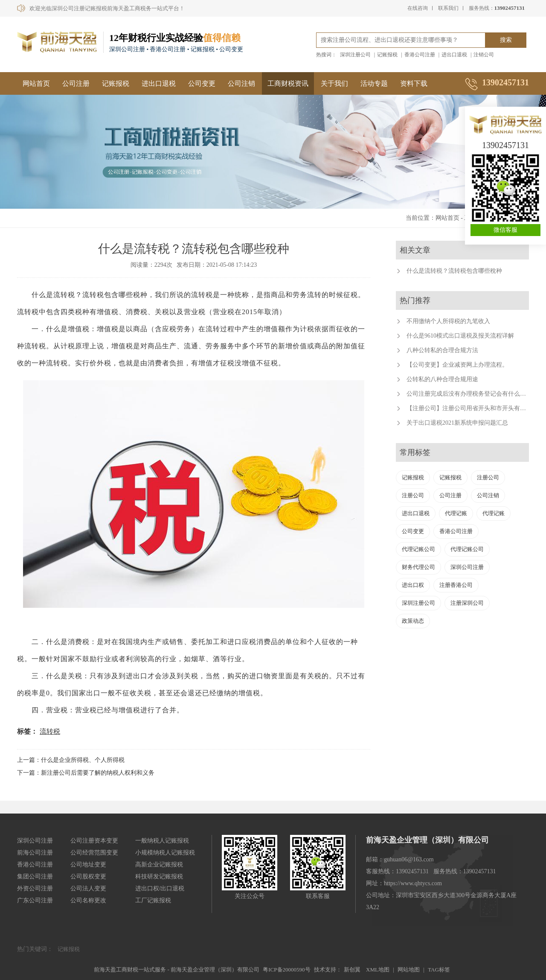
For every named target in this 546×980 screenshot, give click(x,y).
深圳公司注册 (467, 567)
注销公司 (484, 55)
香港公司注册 (420, 55)
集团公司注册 (35, 876)
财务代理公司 (418, 567)
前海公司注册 (35, 853)
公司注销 (241, 83)
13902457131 (505, 145)
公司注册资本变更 (94, 841)
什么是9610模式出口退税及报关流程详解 (460, 336)
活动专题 (374, 83)
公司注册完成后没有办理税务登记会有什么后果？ (472, 394)
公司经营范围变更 (94, 853)
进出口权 (413, 585)
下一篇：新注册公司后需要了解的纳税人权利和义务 (86, 773)
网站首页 (36, 83)
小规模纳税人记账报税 (165, 853)
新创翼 (352, 970)
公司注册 (76, 83)
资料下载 (414, 83)
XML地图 (378, 970)
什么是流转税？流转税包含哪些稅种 (454, 271)
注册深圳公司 (467, 603)
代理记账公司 (418, 549)
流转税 (50, 731)
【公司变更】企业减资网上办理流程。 (457, 365)
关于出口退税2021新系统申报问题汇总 (457, 423)
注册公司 (488, 477)
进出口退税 (454, 55)
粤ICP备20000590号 (286, 970)
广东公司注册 (35, 900)
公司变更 (202, 83)
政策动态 (413, 621)
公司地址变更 (88, 865)
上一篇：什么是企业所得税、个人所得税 (71, 760)
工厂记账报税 (153, 900)
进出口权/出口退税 (160, 888)
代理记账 (456, 513)
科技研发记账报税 (159, 876)
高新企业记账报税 (159, 865)
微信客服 (505, 230)
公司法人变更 (88, 888)
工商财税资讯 (288, 83)
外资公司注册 (35, 888)
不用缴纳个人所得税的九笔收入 (448, 321)
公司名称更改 (88, 900)
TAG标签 (439, 970)
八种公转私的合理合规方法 (442, 350)
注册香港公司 (456, 585)
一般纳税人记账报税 (162, 841)
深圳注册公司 (355, 55)
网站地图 (409, 970)
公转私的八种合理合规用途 (442, 379)
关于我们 (334, 83)
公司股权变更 (88, 876)
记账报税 (387, 55)
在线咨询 (418, 8)
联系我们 (448, 8)
